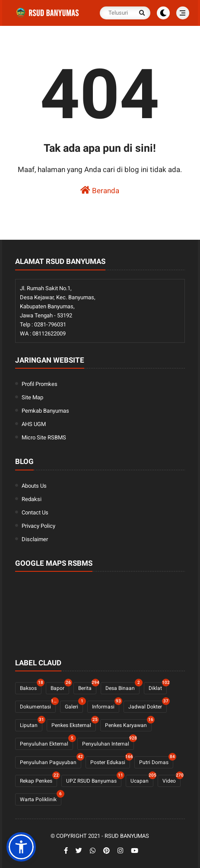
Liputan (31, 724)
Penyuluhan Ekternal (46, 742)
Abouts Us (34, 486)
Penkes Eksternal (74, 724)
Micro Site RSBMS (44, 437)
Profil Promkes (40, 384)
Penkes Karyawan (128, 724)
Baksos (31, 687)
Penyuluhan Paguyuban (51, 761)
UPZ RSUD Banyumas (94, 779)
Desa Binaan (122, 687)
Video (171, 779)
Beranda (100, 190)
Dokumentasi (38, 705)
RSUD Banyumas (127, 836)
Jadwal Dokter (148, 705)
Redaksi (32, 499)
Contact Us (35, 512)
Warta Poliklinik (41, 798)
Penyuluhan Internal (108, 742)
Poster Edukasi (110, 761)
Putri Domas (156, 761)
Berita (87, 687)
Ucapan (142, 779)
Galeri (74, 705)
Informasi (106, 705)
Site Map (32, 397)
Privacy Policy (38, 526)
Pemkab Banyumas (45, 411)
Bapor (60, 687)
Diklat (158, 687)
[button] (21, 847)
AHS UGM (34, 424)
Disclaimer (35, 539)
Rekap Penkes (38, 779)
